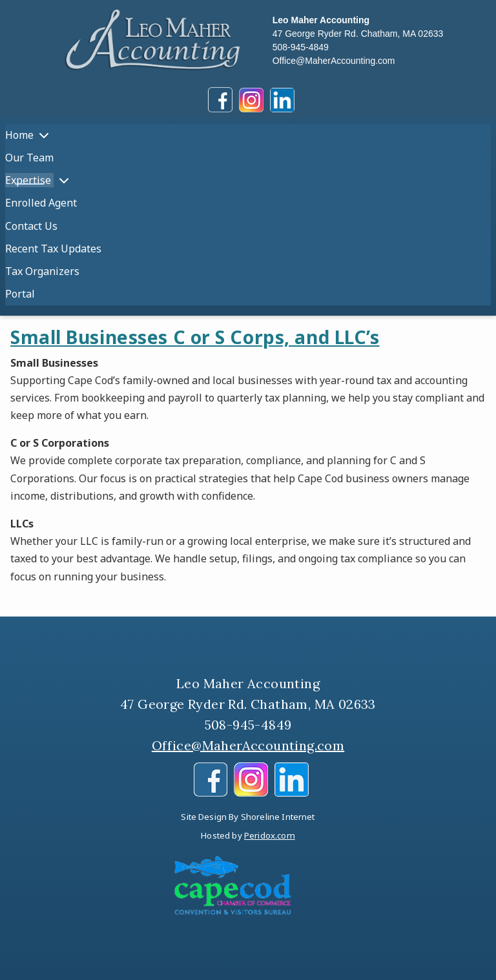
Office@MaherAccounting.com (334, 61)
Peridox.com (270, 835)
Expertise (29, 180)
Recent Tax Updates (53, 249)
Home (19, 135)
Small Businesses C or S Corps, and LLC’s (195, 337)
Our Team (29, 158)
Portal (20, 294)
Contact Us (31, 226)
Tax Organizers (42, 271)
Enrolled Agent (41, 203)
